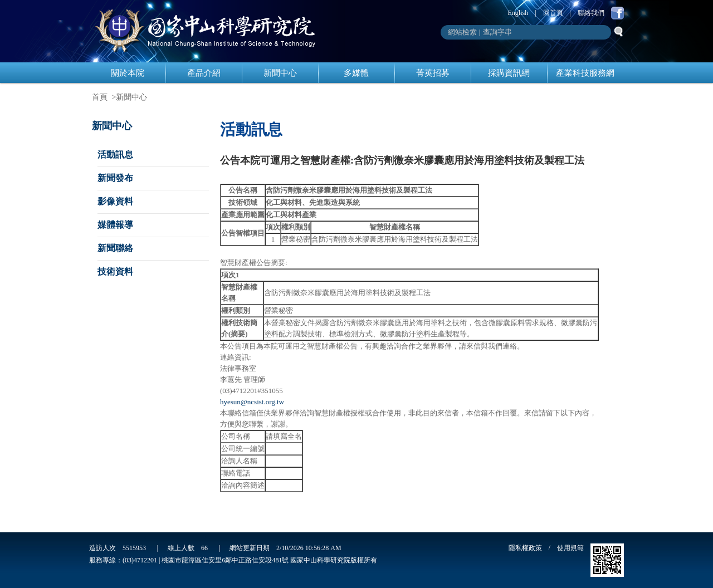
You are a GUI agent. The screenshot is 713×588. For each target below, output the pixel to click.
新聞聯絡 (115, 248)
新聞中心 (280, 73)
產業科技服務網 (585, 73)
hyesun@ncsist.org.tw (252, 402)
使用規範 (570, 548)
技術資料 (115, 271)
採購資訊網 (509, 73)
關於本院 (128, 73)
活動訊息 (115, 155)
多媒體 (356, 73)
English (518, 13)
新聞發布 (115, 178)
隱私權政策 (525, 548)
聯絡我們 (591, 13)
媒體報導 (115, 225)
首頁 (100, 97)
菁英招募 (433, 73)
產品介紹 (204, 73)
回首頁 (553, 13)
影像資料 (115, 201)
